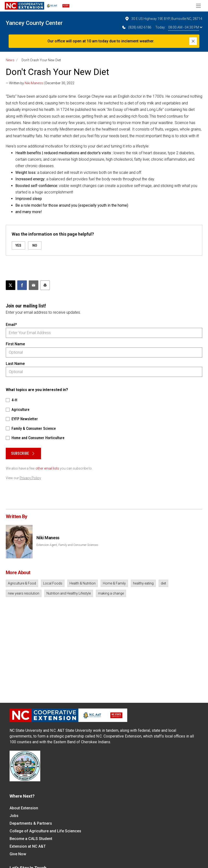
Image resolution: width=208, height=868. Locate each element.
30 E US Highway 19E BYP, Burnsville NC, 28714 (163, 19)
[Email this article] (34, 285)
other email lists (47, 468)
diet (163, 583)
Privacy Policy (30, 478)
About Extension (24, 808)
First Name (15, 344)
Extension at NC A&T (28, 846)
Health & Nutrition (83, 583)
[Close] (193, 41)
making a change (111, 593)
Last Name (15, 364)
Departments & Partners (31, 823)
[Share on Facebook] (22, 285)
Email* (11, 325)
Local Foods (53, 583)
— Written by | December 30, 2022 (40, 83)
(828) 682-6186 (136, 27)
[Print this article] (45, 285)
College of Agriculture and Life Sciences (45, 831)
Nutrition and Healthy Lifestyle (69, 593)
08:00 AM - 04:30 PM (185, 27)
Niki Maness (34, 83)
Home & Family (114, 583)
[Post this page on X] (11, 285)
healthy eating (143, 583)
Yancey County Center (34, 23)
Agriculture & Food (22, 583)
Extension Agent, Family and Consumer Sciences (67, 545)
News (10, 60)
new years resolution (24, 593)
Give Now (18, 854)
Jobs (14, 816)
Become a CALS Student (31, 839)
